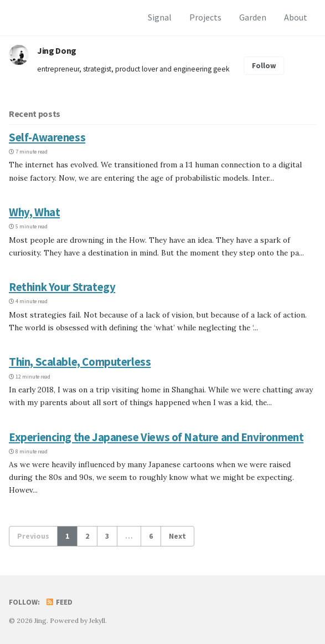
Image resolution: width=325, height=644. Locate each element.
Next (177, 536)
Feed (59, 602)
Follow (264, 66)
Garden (253, 17)
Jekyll (97, 620)
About (296, 17)
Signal (160, 17)
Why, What (34, 212)
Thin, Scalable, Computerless (80, 362)
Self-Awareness (47, 137)
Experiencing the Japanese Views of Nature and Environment (156, 437)
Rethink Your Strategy (62, 287)
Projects (205, 17)
